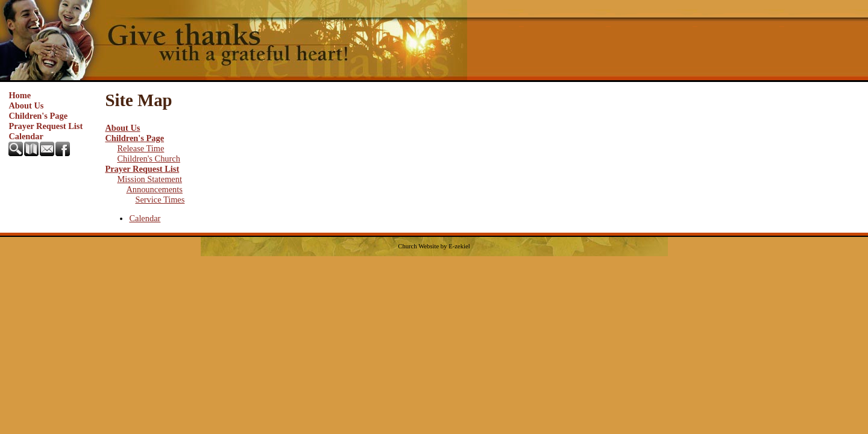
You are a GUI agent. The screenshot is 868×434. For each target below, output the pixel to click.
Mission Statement (149, 179)
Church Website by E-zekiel (434, 246)
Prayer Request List (46, 126)
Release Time (140, 148)
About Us (26, 105)
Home (20, 95)
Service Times (160, 200)
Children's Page (38, 116)
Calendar (26, 136)
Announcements (154, 189)
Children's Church (149, 159)
